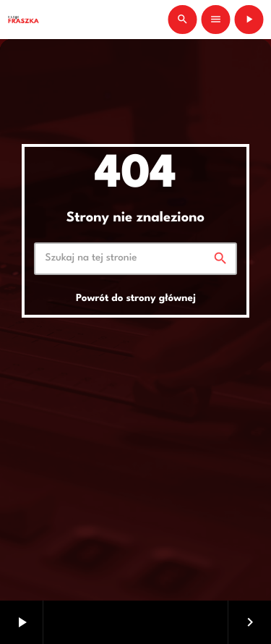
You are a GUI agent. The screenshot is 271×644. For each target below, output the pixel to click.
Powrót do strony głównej (136, 299)
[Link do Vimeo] (23, 20)
